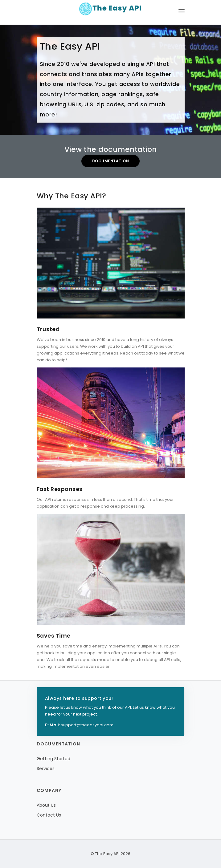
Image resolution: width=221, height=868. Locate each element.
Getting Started (53, 759)
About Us (46, 805)
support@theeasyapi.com (87, 725)
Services (46, 769)
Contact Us (49, 815)
